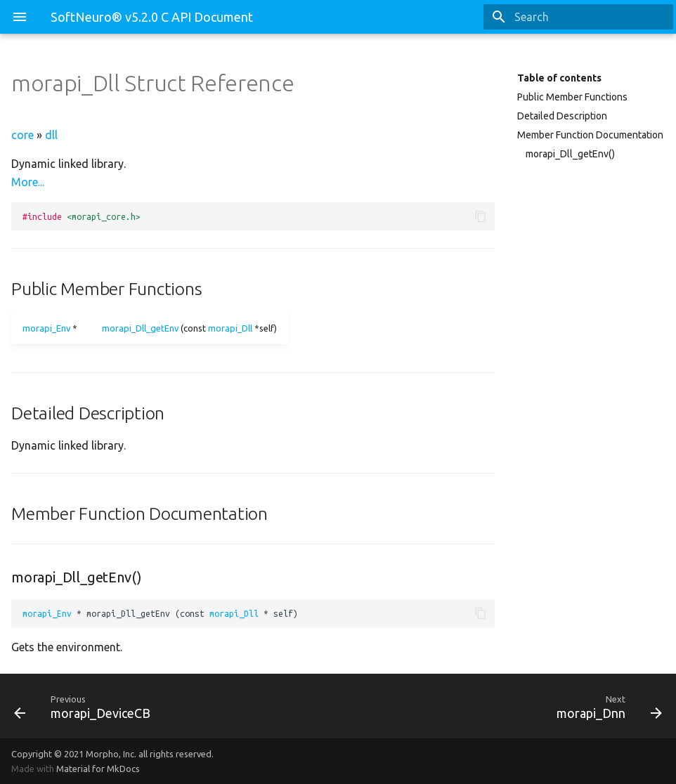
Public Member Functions (572, 97)
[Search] (591, 17)
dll (51, 135)
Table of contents (559, 78)
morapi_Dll (230, 328)
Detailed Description (562, 116)
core (22, 135)
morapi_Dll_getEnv (140, 328)
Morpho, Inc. (111, 754)
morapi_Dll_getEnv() (570, 154)
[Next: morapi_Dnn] (506, 706)
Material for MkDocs (98, 769)
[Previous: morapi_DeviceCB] (170, 706)
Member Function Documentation (590, 135)
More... (28, 182)
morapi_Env (46, 328)
